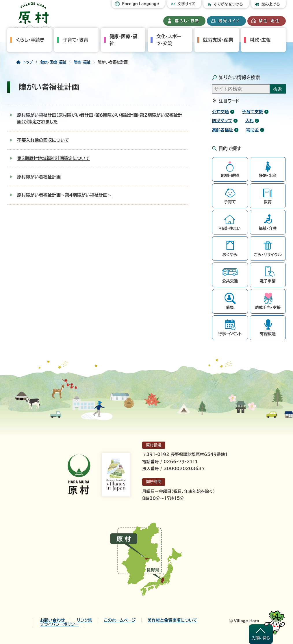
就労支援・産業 (218, 40)
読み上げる (271, 4)
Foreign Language (140, 4)
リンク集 (85, 620)
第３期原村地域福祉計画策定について (53, 158)
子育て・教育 (75, 40)
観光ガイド (229, 21)
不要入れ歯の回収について (43, 140)
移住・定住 (269, 21)
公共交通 (220, 112)
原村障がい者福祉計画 (39, 177)
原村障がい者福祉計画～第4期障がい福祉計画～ (64, 195)
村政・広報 (260, 40)
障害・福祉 (82, 62)
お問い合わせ (52, 620)
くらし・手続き (30, 40)
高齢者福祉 (223, 130)
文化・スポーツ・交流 (169, 40)
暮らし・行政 (187, 21)
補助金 (253, 130)
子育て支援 (252, 112)
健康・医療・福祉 (123, 40)
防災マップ (222, 121)
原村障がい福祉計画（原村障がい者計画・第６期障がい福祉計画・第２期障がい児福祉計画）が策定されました (100, 118)
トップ (28, 62)
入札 (249, 121)
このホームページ (120, 620)
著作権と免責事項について (173, 620)
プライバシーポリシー (59, 624)
